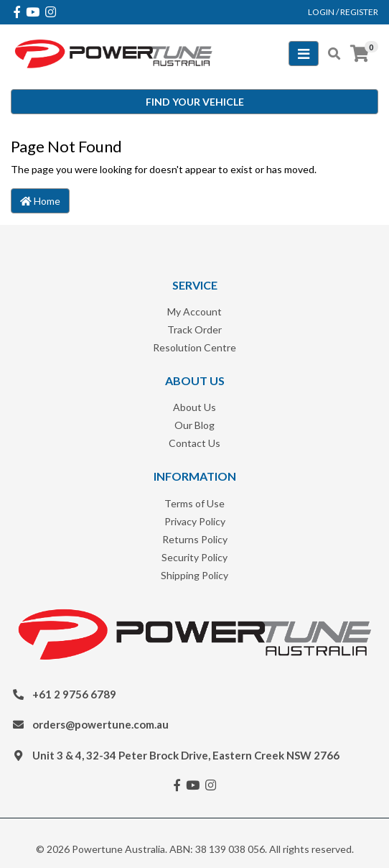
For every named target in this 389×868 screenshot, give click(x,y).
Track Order (194, 329)
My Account (194, 311)
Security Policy (194, 557)
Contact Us (194, 443)
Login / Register (343, 12)
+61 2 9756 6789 (74, 694)
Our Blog (194, 425)
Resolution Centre (194, 347)
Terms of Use (194, 503)
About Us (194, 407)
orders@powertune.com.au (100, 724)
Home (40, 201)
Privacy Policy (195, 521)
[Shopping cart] (360, 54)
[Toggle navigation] (304, 54)
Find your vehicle (195, 102)
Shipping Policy (194, 575)
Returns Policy (195, 539)
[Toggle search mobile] (330, 54)
